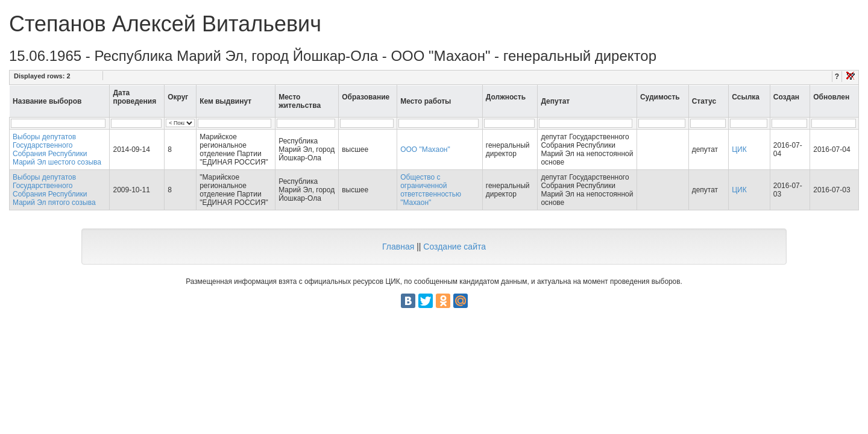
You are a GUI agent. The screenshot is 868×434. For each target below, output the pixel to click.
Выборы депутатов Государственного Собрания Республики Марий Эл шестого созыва (57, 149)
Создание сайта (454, 247)
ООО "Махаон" (425, 149)
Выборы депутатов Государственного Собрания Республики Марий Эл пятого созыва (54, 190)
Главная (398, 247)
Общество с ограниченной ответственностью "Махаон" (431, 190)
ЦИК (739, 149)
